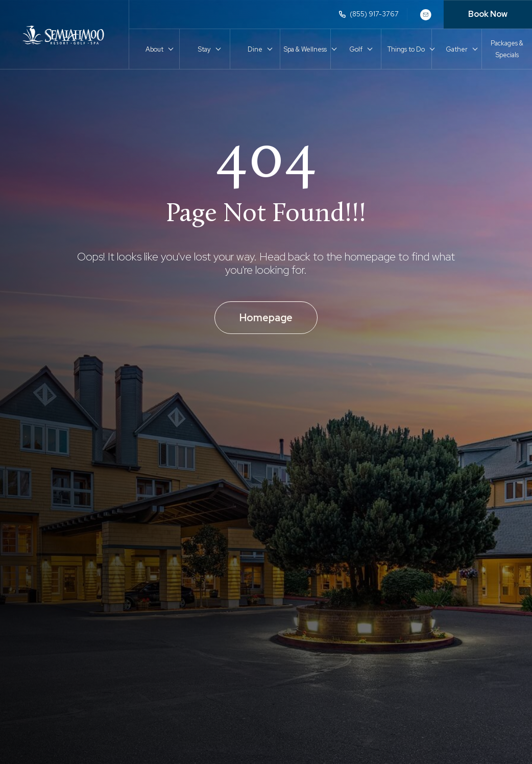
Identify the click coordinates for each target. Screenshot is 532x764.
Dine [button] (255, 49)
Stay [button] (204, 49)
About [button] (154, 49)
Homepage (266, 318)
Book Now (488, 14)
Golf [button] (356, 49)
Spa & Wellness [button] (305, 49)
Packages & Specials (507, 49)
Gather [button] (457, 49)
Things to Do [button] (406, 49)
